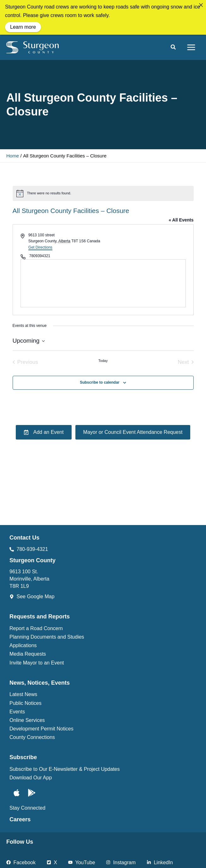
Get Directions (40, 247)
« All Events (181, 220)
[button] (174, 48)
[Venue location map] (103, 283)
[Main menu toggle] (191, 47)
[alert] (103, 193)
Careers (20, 819)
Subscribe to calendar (100, 382)
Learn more (23, 27)
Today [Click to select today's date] (103, 361)
